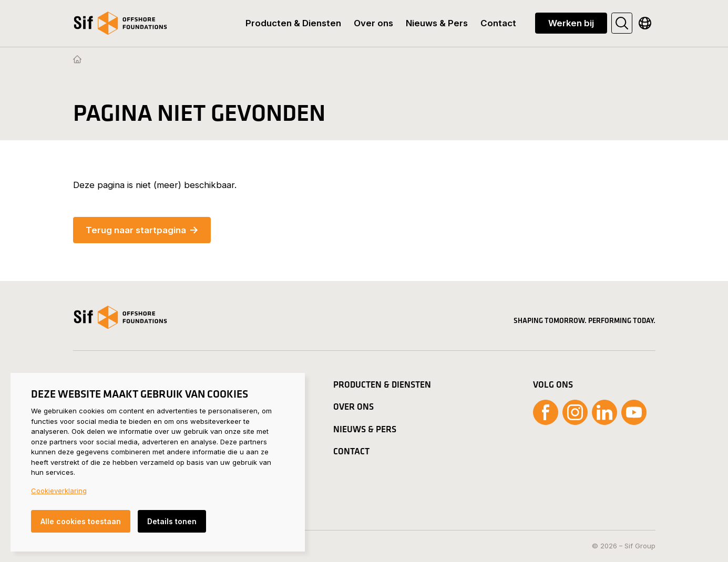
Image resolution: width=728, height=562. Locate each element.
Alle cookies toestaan (81, 521)
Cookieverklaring (59, 491)
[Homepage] (77, 60)
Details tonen (172, 521)
